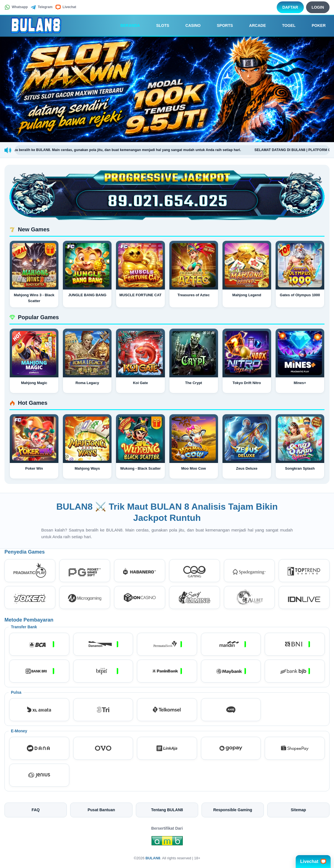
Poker (315, 25)
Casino (189, 25)
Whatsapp (16, 7)
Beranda (126, 25)
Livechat (66, 7)
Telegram (41, 7)
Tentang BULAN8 (167, 810)
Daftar (290, 7)
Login (318, 7)
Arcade (254, 25)
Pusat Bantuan (101, 810)
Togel (285, 25)
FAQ (36, 810)
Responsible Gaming (233, 810)
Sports (221, 25)
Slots (159, 25)
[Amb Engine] (167, 842)
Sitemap (298, 810)
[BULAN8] (35, 25)
